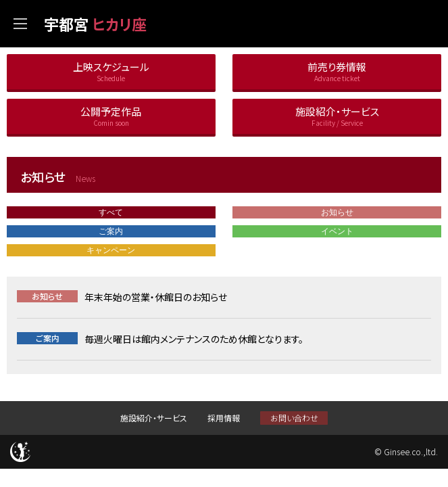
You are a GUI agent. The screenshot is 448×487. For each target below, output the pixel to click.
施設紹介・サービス (154, 418)
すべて (111, 212)
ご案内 (111, 231)
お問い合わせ (294, 418)
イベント (337, 231)
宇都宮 (95, 24)
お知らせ (337, 212)
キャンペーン (111, 250)
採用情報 (224, 418)
